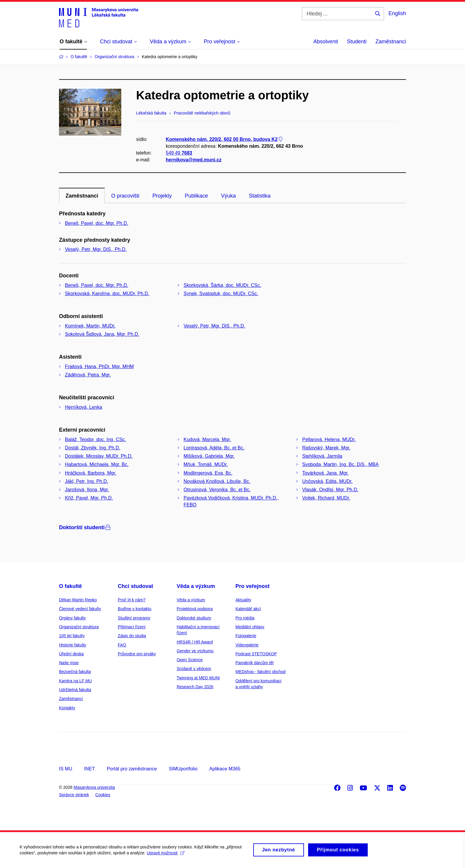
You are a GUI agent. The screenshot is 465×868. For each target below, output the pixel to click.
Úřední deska (71, 654)
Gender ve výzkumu (195, 651)
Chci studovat (135, 586)
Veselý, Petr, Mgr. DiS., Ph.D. (96, 249)
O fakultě (70, 586)
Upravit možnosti (167, 856)
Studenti (357, 42)
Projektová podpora (195, 609)
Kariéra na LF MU (75, 681)
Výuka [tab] (228, 196)
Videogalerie (247, 645)
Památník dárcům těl (254, 663)
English (397, 13)
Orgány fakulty (72, 618)
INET (89, 769)
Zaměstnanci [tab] (82, 196)
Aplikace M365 (225, 769)
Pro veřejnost (253, 586)
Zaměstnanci (391, 42)
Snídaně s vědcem (194, 669)
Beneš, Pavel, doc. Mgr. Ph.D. (97, 223)
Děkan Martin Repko (78, 600)
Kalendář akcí (248, 609)
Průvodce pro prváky (137, 654)
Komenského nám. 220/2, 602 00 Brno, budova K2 (225, 139)
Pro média (245, 618)
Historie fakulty (73, 645)
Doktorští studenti (85, 527)
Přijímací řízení (132, 627)
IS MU (66, 769)
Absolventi (326, 42)
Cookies (103, 795)
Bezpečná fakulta (75, 672)
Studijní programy (134, 618)
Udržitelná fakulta (75, 690)
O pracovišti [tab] (125, 196)
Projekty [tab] (162, 196)
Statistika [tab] (260, 196)
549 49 (179, 153)
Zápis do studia (132, 636)
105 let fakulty (72, 636)
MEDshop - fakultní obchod (261, 672)
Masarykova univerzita (94, 787)
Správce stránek (74, 795)
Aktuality (243, 600)
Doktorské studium (194, 618)
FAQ (122, 645)
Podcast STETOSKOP (256, 654)
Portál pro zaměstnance (132, 769)
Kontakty (67, 708)
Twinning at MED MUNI (198, 678)
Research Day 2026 (195, 687)
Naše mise (69, 663)
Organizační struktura (79, 627)
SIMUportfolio (183, 769)
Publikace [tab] (196, 196)
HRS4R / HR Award (195, 642)
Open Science (190, 660)
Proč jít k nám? (132, 600)
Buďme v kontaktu (134, 609)
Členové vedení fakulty (80, 609)
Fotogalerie (246, 636)
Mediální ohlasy (250, 627)
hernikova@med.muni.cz (194, 160)
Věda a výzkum (196, 586)
